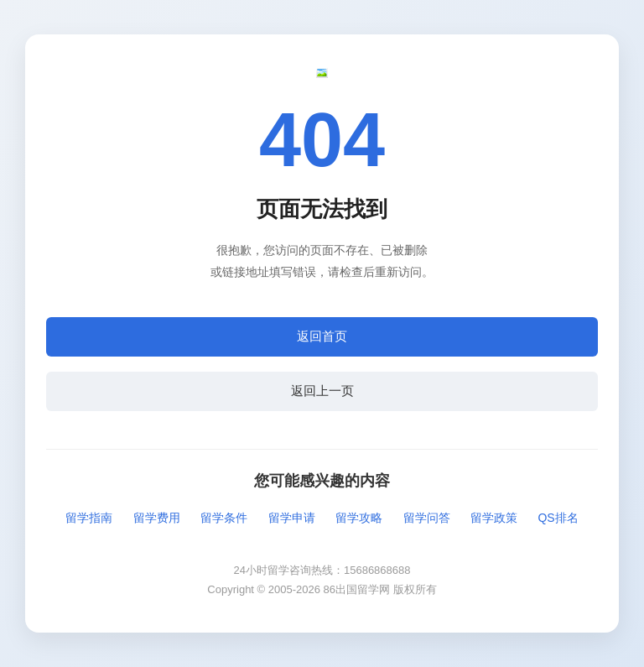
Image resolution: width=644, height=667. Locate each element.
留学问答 (427, 518)
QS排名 (558, 518)
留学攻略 (359, 518)
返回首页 (322, 336)
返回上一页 (322, 391)
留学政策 (494, 518)
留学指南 (89, 518)
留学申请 (292, 518)
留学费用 (157, 518)
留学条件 (224, 518)
